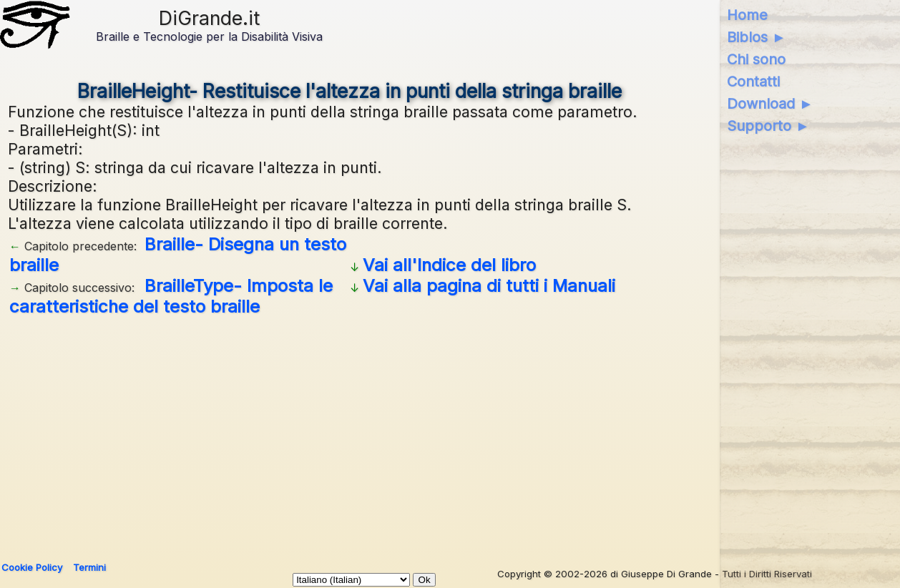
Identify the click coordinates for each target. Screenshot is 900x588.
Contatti (753, 82)
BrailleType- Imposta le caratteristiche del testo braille (171, 296)
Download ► (770, 104)
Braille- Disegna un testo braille (178, 255)
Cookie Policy (32, 567)
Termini (89, 567)
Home (747, 15)
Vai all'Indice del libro (449, 265)
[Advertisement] (437, 433)
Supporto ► (768, 126)
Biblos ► (757, 37)
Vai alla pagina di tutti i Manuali (489, 286)
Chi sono (756, 59)
